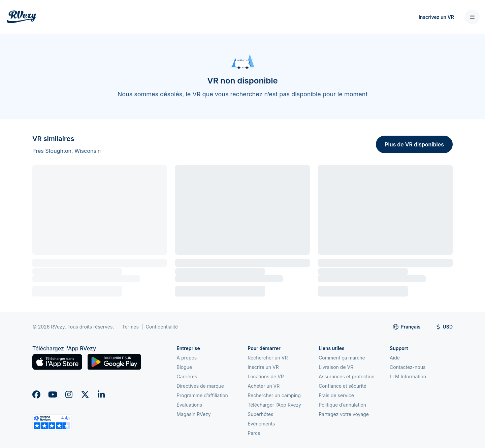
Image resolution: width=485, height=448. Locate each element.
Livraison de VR (336, 367)
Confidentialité (162, 327)
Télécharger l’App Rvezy (274, 405)
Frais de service (336, 395)
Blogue (184, 367)
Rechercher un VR (268, 358)
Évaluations (189, 405)
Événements (261, 424)
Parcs (254, 433)
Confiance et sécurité (343, 386)
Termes (130, 327)
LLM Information (408, 376)
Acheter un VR (264, 386)
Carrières (187, 376)
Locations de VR (266, 376)
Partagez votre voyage (344, 414)
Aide (395, 358)
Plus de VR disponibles (414, 144)
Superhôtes (260, 414)
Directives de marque (200, 386)
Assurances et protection (347, 376)
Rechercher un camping (274, 395)
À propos (187, 358)
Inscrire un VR (263, 367)
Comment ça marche (342, 358)
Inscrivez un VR (436, 17)
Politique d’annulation (342, 405)
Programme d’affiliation (202, 395)
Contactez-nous (408, 367)
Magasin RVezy (193, 414)
